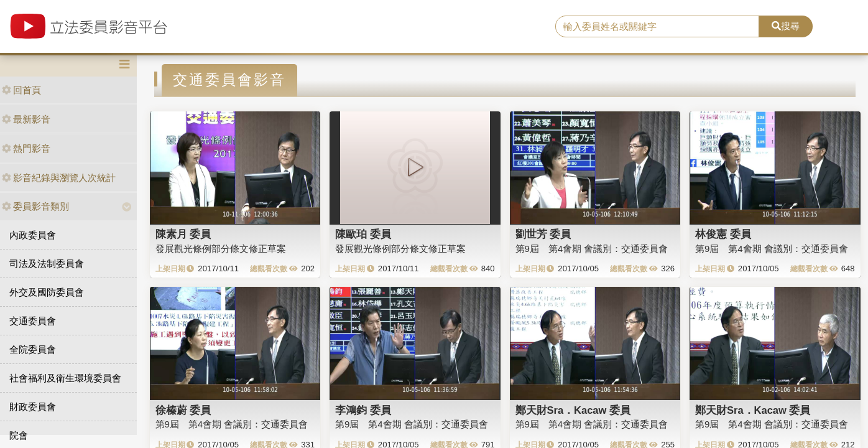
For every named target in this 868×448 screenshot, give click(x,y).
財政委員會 (33, 407)
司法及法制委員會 (47, 264)
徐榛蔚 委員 (183, 410)
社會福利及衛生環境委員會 (65, 378)
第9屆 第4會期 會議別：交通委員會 (592, 249)
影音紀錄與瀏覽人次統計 (59, 178)
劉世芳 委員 (543, 234)
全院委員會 (33, 349)
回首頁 (21, 90)
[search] (657, 27)
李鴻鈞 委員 (363, 410)
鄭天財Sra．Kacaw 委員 (573, 410)
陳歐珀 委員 (363, 234)
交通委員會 (33, 321)
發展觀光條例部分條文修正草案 (221, 249)
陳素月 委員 (183, 234)
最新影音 (26, 119)
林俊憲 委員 (723, 234)
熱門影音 (26, 148)
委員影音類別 (35, 206)
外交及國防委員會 (47, 292)
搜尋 (786, 26)
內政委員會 (33, 235)
